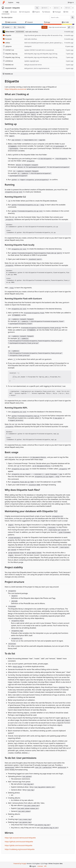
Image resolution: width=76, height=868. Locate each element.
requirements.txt (10, 68)
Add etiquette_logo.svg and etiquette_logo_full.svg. (41, 54)
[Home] (4, 2)
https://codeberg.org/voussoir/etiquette (20, 849)
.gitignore (7, 46)
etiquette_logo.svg (10, 54)
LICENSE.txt (8, 61)
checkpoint (28, 46)
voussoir (8, 8)
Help (18, 2)
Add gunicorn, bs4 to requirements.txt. (37, 68)
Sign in (71, 2)
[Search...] (73, 17)
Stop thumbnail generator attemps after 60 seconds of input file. (45, 35)
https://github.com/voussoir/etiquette (19, 842)
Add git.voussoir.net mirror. (33, 65)
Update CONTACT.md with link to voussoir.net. (39, 50)
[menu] (73, 27)
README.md (8, 65)
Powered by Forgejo (20, 863)
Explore (11, 2)
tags (47, 22)
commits (11, 22)
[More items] (73, 12)
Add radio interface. (32, 32)
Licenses (40, 866)
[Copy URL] (69, 27)
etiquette (16, 8)
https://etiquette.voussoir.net (16, 89)
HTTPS (44, 27)
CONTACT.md (8, 50)
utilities (6, 43)
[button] (15, 27)
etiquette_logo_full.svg (11, 57)
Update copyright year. (32, 61)
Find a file (21, 27)
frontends (7, 39)
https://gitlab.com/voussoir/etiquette (19, 845)
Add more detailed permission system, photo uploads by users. (45, 43)
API (45, 866)
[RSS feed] (37, 8)
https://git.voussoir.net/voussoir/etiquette (20, 838)
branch (29, 22)
